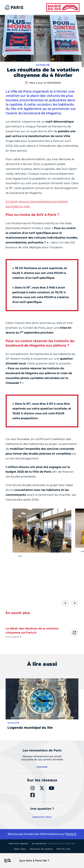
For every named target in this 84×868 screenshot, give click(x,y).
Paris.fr (71, 834)
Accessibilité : (54, 844)
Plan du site (63, 849)
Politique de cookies (41, 849)
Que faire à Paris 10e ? (34, 861)
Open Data (20, 849)
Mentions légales (18, 844)
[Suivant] (75, 603)
